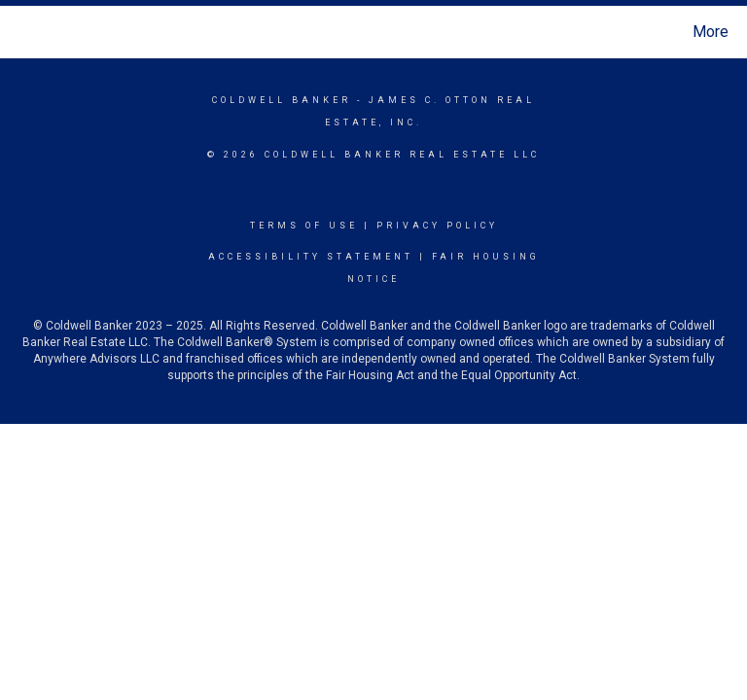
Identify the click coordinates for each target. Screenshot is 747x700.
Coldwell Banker (282, 100)
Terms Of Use (304, 226)
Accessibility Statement (311, 257)
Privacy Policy (437, 226)
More (711, 32)
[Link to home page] (19, 32)
